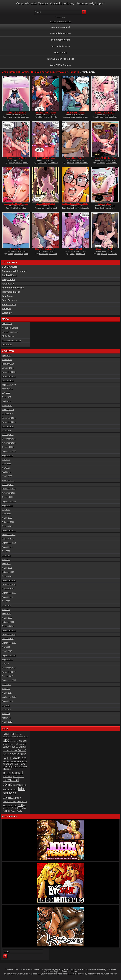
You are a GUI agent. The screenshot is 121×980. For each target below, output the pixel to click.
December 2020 (9, 580)
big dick (6, 744)
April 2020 (6, 614)
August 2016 (7, 701)
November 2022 (9, 493)
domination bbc (82, 117)
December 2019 (9, 630)
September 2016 (9, 697)
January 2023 (8, 485)
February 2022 (8, 522)
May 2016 (6, 714)
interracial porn (20, 785)
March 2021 (7, 568)
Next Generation (19, 808)
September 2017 (9, 680)
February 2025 (8, 410)
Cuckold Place (10, 275)
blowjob (22, 744)
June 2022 (6, 514)
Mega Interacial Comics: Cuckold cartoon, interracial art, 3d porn (60, 3)
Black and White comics (15, 271)
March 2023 (7, 476)
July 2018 (6, 664)
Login (64, 17)
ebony (24, 761)
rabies (7, 811)
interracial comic (82, 163)
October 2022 (8, 497)
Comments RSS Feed (64, 22)
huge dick (13, 767)
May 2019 (6, 647)
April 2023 (6, 472)
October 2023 (8, 447)
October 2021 (8, 539)
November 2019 (9, 635)
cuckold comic (111, 163)
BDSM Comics (8, 336)
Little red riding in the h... (46, 249)
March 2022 (7, 518)
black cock (52, 117)
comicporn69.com (60, 40)
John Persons (9, 300)
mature (13, 802)
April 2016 (6, 718)
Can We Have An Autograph (77, 208)
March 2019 (7, 651)
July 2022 (6, 510)
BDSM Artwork (10, 267)
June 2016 (6, 710)
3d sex (26, 737)
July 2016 (6, 705)
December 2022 (9, 489)
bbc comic (43, 117)
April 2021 (6, 564)
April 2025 (6, 401)
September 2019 (9, 643)
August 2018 (7, 659)
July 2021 (6, 551)
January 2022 (8, 526)
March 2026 (7, 360)
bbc (12, 208)
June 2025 (6, 397)
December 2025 (9, 372)
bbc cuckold (43, 163)
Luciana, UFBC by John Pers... (105, 158)
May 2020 (6, 610)
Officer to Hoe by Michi (16, 113)
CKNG (14, 750)
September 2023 (9, 451)
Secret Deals (16, 811)
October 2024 (8, 426)
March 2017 (7, 693)
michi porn (12, 805)
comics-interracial (60, 27)
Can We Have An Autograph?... (75, 204)
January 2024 (8, 435)
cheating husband (16, 163)
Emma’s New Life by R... (75, 158)
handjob (17, 764)
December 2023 (9, 439)
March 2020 (7, 618)
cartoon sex (44, 208)
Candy (102, 208)
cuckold (8, 758)
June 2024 (6, 431)
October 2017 (8, 676)
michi (5, 805)
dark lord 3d (8, 761)
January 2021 (8, 576)
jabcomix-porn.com (10, 332)
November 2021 (9, 535)
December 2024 (9, 418)
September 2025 (9, 385)
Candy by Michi (105, 204)
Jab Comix (8, 296)
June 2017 (6, 685)
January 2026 (8, 368)
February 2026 (8, 364)
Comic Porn (7, 344)
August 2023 (7, 455)
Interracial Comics (60, 46)
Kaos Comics (9, 304)
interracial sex (10, 789)
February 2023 (8, 481)
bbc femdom (53, 163)
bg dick (104, 254)
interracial (13, 773)
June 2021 (6, 555)
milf (20, 805)
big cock (23, 741)
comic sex (25, 117)
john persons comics (14, 793)
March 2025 (7, 406)
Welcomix (7, 313)
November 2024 (9, 422)
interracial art (19, 777)
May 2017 (6, 689)
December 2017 (9, 668)
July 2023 (6, 460)
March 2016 (7, 722)
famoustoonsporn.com (11, 340)
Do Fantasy (8, 284)
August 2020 (7, 597)
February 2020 (8, 622)
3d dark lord (13, 734)
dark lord (20, 758)
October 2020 (8, 589)
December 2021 (9, 530)
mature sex (22, 802)
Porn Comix (61, 53)
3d (4, 734)
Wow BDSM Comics (60, 65)
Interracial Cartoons (60, 33)
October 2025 (8, 380)
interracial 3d (8, 777)
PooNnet (7, 309)
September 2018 (9, 655)
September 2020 (9, 593)
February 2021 (8, 572)
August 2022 (7, 505)
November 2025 (9, 376)
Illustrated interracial (13, 288)
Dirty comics (9, 279)
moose (9, 808)
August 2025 (7, 389)
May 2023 (6, 468)
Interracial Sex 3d (11, 292)
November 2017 (9, 672)
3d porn (19, 737)
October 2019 (8, 639)
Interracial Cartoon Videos (60, 59)
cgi (17, 747)
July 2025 (6, 393)
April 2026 (6, 356)
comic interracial (14, 117)
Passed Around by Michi (46, 113)
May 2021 (6, 560)
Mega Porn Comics (10, 328)
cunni (26, 254)
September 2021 (9, 543)
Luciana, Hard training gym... (16, 204)
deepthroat (17, 761)
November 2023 (9, 443)
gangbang (8, 764)
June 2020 (6, 605)
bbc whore (101, 163)
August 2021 (7, 547)
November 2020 (9, 585)
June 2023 (6, 464)
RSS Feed (53, 22)
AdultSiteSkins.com (109, 974)
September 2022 (9, 501)
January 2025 (8, 414)
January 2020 (8, 626)
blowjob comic (103, 117)
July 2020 (6, 601)
